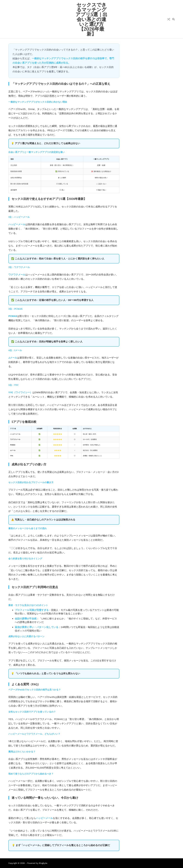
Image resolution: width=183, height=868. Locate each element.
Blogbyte (43, 863)
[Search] (173, 19)
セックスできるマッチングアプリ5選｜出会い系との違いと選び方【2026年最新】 (91, 19)
